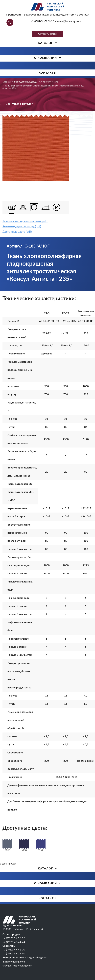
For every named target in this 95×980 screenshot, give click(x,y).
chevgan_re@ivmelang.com (17, 966)
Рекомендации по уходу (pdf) (22, 226)
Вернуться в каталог (16, 104)
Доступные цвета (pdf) (17, 232)
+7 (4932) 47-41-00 (14, 950)
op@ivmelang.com (37, 958)
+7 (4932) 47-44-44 (14, 942)
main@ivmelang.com (69, 21)
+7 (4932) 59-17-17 (43, 21)
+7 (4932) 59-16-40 (14, 954)
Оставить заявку (48, 34)
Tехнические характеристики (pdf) (25, 221)
